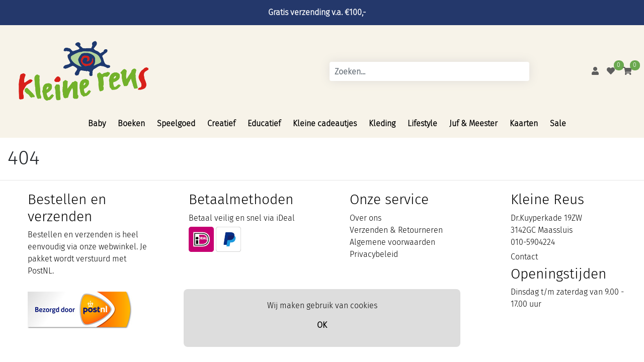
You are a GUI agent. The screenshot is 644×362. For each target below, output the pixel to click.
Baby (97, 123)
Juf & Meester (473, 123)
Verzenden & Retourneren (396, 230)
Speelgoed (176, 123)
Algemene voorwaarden (392, 242)
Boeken (131, 123)
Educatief (264, 123)
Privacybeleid (374, 254)
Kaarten (524, 123)
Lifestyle (422, 123)
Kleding (382, 123)
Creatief (221, 123)
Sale (558, 123)
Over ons (366, 218)
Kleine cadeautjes (325, 123)
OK (322, 325)
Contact (524, 257)
